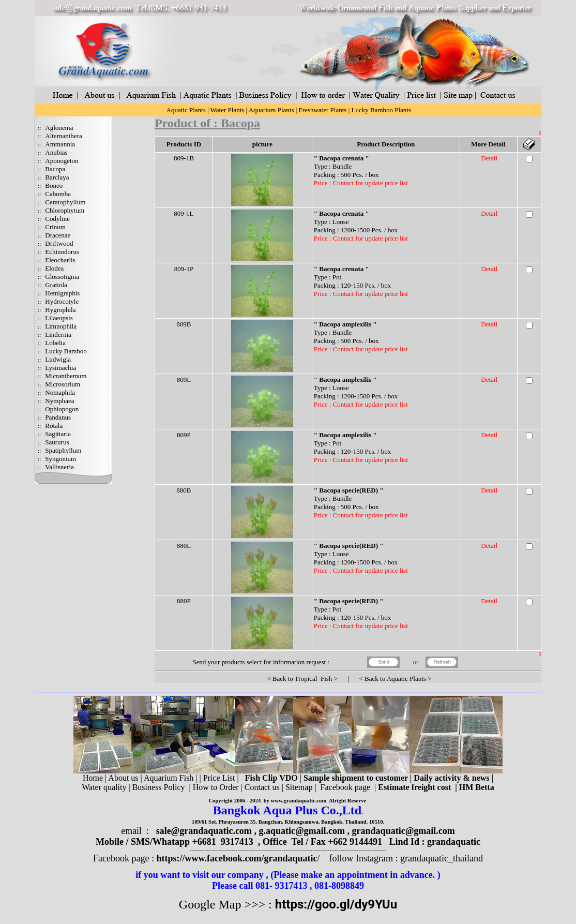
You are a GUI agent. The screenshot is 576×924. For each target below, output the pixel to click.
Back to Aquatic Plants (395, 679)
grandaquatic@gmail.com (404, 831)
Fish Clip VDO (271, 778)
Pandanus (58, 417)
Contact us (262, 787)
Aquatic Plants (186, 110)
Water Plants (228, 110)
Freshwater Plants (323, 110)
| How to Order (213, 787)
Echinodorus (62, 252)
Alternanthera (63, 136)
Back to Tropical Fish (302, 679)
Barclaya (57, 177)
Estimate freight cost (414, 787)
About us (123, 778)
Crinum (55, 227)
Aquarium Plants (271, 110)
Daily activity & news (451, 778)
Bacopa (55, 169)
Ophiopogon (62, 409)
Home (93, 778)
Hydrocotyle (62, 301)
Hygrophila (60, 310)
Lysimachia (60, 368)
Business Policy (159, 787)
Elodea (54, 268)
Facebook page (345, 787)
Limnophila (61, 326)
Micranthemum (66, 376)
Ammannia (60, 144)
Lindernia (58, 334)
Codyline (57, 219)
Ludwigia (58, 359)
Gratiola (56, 285)
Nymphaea (59, 401)
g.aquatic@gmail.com (302, 831)
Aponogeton (62, 161)
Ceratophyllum (65, 202)
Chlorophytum (65, 210)
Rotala (54, 426)
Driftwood (59, 243)
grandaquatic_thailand (442, 858)
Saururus (57, 442)
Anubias (56, 152)
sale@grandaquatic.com (204, 831)
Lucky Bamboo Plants (381, 110)
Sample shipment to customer (356, 778)
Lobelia (55, 343)
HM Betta (477, 787)
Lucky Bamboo (66, 351)
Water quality (104, 787)
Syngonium (60, 459)
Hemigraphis (62, 293)
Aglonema (59, 128)
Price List (220, 778)
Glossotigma (62, 277)
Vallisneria (59, 467)
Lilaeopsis (59, 318)
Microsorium (63, 384)
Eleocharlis (60, 260)
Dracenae (58, 235)
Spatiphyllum (63, 450)
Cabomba (58, 194)
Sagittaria (58, 434)
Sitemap (299, 787)
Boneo (54, 185)
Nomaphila (60, 392)
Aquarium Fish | (172, 778)
